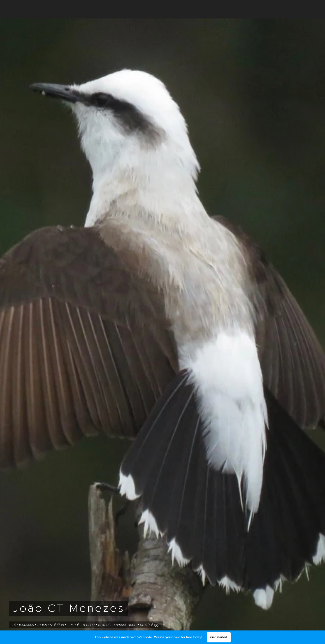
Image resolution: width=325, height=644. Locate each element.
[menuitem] (296, 9)
